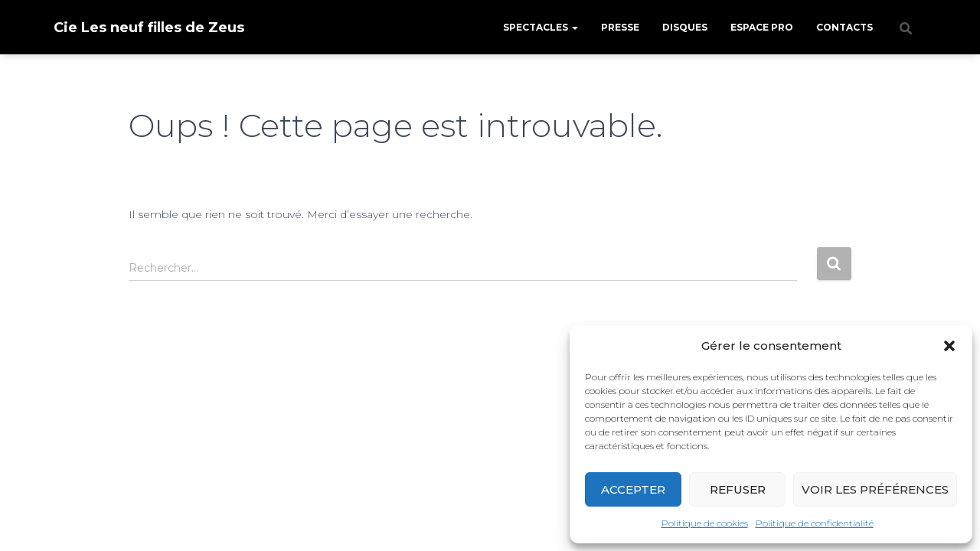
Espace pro (762, 27)
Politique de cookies (705, 523)
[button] (949, 346)
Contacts (844, 27)
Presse (620, 27)
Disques (685, 27)
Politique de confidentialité (815, 523)
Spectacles (541, 27)
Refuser (738, 489)
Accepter (633, 489)
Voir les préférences (875, 489)
